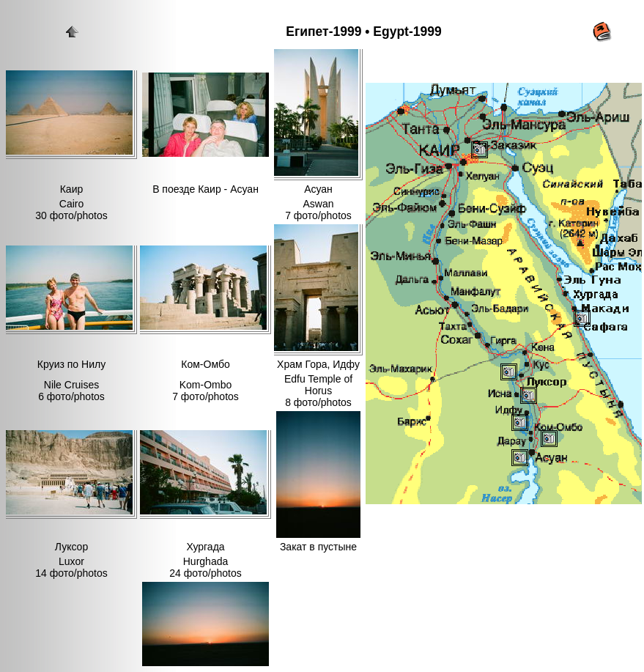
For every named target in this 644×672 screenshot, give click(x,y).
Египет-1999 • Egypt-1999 (363, 32)
